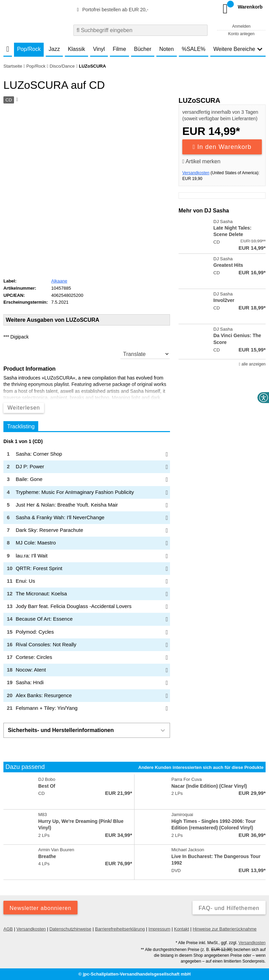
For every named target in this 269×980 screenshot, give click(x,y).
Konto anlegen (241, 34)
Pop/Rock (29, 49)
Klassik (77, 49)
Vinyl (99, 49)
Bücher (143, 49)
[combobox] (140, 30)
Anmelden (241, 26)
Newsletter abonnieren (40, 908)
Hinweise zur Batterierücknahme (224, 929)
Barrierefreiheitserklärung (120, 929)
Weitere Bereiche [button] (238, 49)
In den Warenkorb (222, 147)
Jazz (54, 49)
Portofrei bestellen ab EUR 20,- (112, 10)
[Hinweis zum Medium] (16, 100)
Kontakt (182, 929)
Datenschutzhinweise (70, 929)
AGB (8, 929)
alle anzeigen (252, 364)
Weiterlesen (24, 408)
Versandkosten (196, 173)
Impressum (159, 929)
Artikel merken (201, 161)
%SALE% (193, 49)
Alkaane (59, 281)
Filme (119, 49)
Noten (166, 49)
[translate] (145, 354)
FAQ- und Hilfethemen (229, 908)
